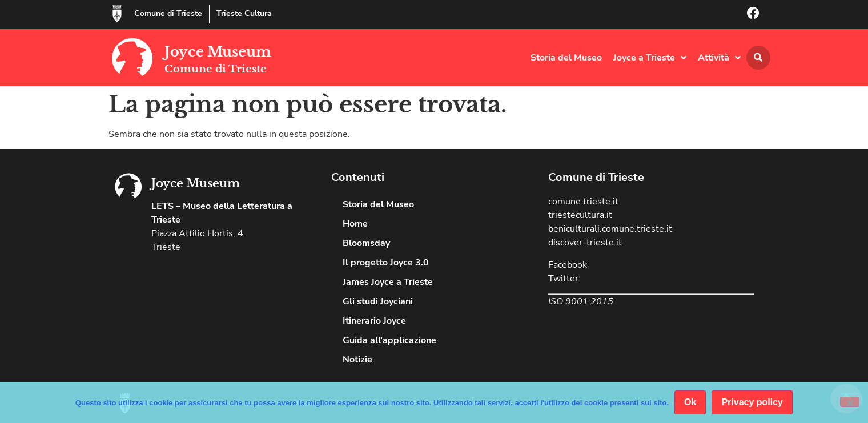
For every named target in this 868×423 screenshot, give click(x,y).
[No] (850, 402)
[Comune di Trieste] (117, 13)
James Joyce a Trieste (388, 282)
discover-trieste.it (585, 243)
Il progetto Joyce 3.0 (386, 263)
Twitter (563, 279)
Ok (690, 402)
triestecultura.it (580, 215)
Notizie (357, 360)
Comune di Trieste (168, 13)
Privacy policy (752, 402)
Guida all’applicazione (389, 340)
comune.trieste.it (583, 202)
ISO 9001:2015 (581, 301)
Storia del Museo (566, 58)
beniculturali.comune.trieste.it (610, 229)
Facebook (568, 265)
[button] (758, 58)
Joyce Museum (218, 52)
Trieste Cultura (244, 13)
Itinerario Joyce (374, 321)
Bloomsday (366, 243)
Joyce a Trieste (650, 58)
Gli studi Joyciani (378, 301)
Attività (719, 58)
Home (355, 224)
